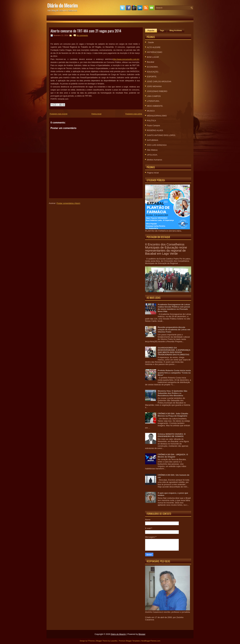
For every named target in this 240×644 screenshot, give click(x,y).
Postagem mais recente (59, 114)
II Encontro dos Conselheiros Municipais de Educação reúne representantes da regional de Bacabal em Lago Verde (166, 249)
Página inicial (96, 114)
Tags (162, 31)
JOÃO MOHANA (154, 86)
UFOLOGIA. (152, 155)
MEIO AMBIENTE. (155, 106)
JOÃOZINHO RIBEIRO (157, 91)
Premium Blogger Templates (129, 641)
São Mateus (152, 150)
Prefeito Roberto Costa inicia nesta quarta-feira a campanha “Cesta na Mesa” (174, 373)
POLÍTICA (151, 121)
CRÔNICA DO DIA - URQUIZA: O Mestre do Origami (173, 456)
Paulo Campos (153, 125)
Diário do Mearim (62, 5)
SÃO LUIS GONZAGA (157, 145)
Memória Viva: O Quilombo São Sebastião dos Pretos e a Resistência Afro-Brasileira (172, 393)
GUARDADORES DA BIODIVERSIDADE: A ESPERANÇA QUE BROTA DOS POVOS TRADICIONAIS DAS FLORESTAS (174, 351)
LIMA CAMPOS (154, 96)
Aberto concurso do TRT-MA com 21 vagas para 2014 (86, 31)
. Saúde (150, 42)
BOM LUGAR (153, 57)
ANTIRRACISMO (155, 52)
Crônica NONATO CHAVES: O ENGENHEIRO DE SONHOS (172, 435)
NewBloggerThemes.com (151, 641)
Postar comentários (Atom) (68, 203)
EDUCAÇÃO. (153, 72)
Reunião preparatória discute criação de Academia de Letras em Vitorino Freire (174, 330)
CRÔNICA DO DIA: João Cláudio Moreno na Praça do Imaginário (173, 415)
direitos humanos (155, 160)
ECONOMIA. (153, 67)
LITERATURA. (153, 101)
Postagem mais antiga (134, 114)
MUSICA (151, 111)
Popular (151, 31)
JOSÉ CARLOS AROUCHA (159, 81)
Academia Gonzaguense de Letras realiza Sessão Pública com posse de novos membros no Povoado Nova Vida (174, 308)
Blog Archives (176, 31)
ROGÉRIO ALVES (155, 130)
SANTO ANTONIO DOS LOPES (161, 135)
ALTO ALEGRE (154, 47)
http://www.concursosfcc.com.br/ (126, 59)
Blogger (142, 634)
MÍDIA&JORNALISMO (157, 116)
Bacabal (151, 62)
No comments (82, 35)
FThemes (91, 641)
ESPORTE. (152, 77)
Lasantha (114, 641)
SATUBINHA (153, 140)
